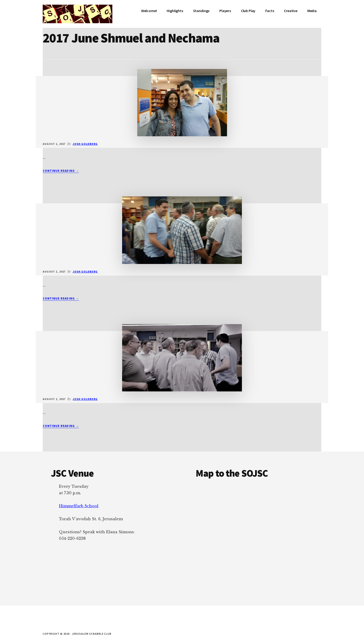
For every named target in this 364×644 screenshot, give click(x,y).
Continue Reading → (61, 171)
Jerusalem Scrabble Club (78, 14)
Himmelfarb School (79, 506)
